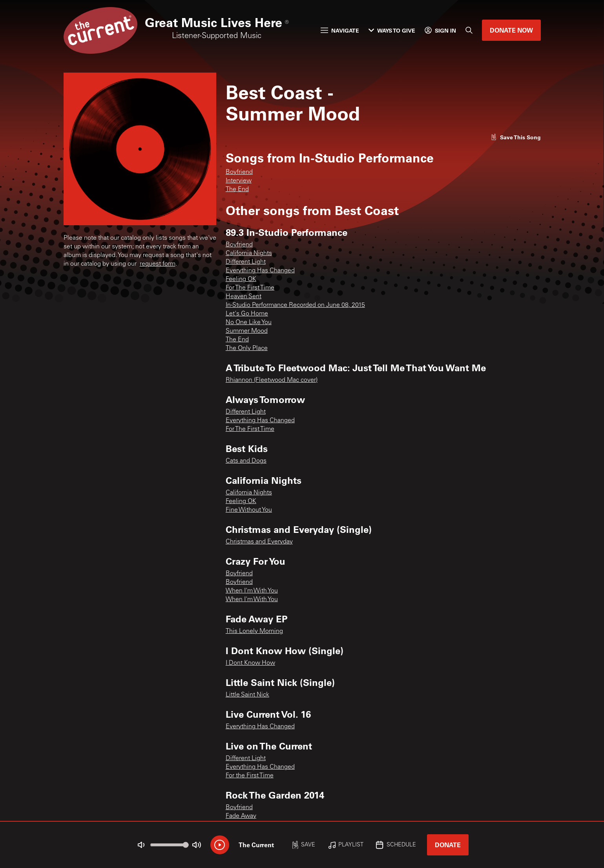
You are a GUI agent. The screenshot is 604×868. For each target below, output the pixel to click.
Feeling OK (241, 279)
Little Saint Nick (247, 695)
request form (158, 264)
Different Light (246, 262)
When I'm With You (252, 591)
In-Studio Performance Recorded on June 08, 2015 (295, 305)
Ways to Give (392, 30)
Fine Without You (249, 510)
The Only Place (247, 348)
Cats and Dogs (246, 461)
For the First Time (250, 776)
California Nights (249, 253)
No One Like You (249, 323)
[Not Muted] (141, 845)
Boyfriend (239, 172)
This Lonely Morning (254, 631)
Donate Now (511, 30)
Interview (239, 181)
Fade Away (241, 816)
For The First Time (250, 288)
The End (237, 190)
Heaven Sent (244, 297)
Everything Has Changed (260, 271)
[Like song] (516, 137)
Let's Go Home (247, 314)
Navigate (340, 30)
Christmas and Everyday (259, 542)
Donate (448, 845)
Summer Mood (247, 331)
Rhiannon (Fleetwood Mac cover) (272, 380)
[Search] (469, 30)
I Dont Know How (250, 663)
